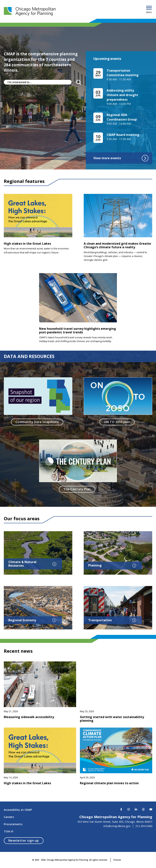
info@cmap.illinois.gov (117, 826)
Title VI (9, 831)
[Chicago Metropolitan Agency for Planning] (30, 11)
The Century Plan (77, 489)
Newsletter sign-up (26, 840)
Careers (9, 817)
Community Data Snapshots (37, 422)
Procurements (13, 824)
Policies (117, 860)
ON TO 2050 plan (117, 422)
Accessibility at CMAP (18, 810)
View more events (121, 158)
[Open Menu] (149, 8)
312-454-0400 (144, 826)
